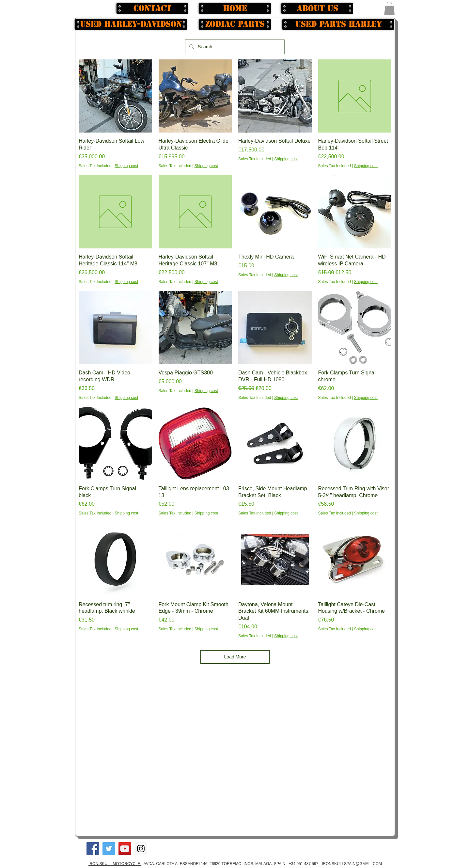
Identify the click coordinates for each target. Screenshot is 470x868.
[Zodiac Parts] (235, 24)
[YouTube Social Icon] (125, 849)
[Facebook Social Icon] (93, 849)
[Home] (235, 8)
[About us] (317, 8)
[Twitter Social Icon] (109, 849)
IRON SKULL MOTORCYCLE (115, 864)
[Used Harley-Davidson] (131, 24)
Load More (235, 657)
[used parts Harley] (338, 24)
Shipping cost (126, 166)
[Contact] (152, 8)
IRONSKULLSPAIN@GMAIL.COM (352, 864)
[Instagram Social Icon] (141, 849)
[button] (389, 8)
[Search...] (234, 47)
